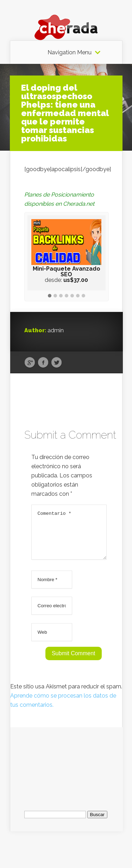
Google (30, 363)
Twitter (56, 363)
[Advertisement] (67, 771)
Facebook (43, 363)
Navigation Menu (70, 53)
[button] (50, 296)
